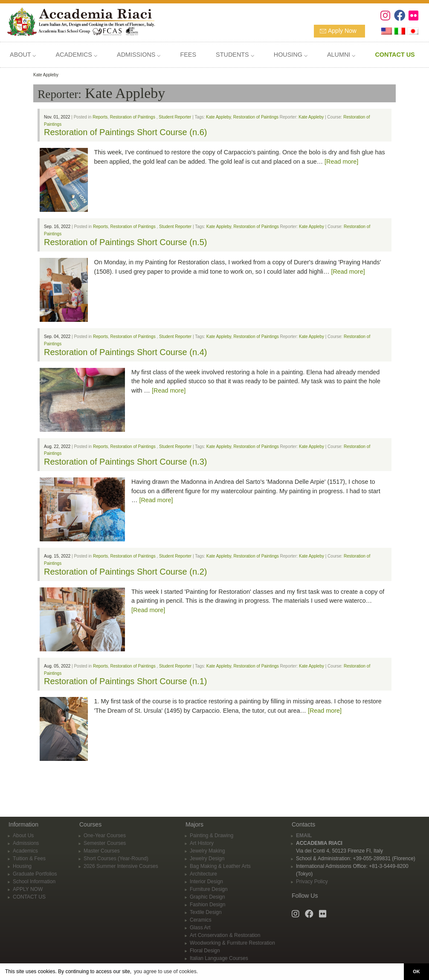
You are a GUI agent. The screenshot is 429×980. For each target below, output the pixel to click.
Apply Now (342, 31)
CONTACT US (29, 897)
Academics (25, 851)
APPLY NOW (28, 889)
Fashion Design (207, 905)
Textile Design (206, 912)
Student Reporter (175, 117)
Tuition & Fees (29, 859)
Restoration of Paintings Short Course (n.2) (125, 572)
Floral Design (205, 951)
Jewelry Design (207, 859)
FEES (188, 55)
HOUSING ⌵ (291, 55)
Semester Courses (105, 843)
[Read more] (341, 162)
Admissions (26, 843)
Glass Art (200, 928)
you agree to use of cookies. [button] (166, 971)
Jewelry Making (207, 851)
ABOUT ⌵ (23, 55)
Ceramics (201, 920)
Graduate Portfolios (35, 874)
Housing (22, 866)
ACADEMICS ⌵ (76, 55)
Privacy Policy (312, 882)
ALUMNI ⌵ (341, 55)
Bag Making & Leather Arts (220, 866)
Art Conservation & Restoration (225, 935)
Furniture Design (209, 889)
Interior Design (206, 882)
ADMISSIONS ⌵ (139, 55)
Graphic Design (207, 897)
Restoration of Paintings (133, 117)
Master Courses (102, 851)
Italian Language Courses (219, 958)
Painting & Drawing (212, 835)
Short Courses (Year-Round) (116, 859)
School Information (34, 882)
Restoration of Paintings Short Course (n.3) (125, 462)
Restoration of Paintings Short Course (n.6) (125, 132)
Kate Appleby (218, 117)
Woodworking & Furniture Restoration (232, 943)
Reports (100, 117)
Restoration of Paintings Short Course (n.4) (125, 352)
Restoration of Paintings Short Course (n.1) (125, 681)
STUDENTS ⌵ (235, 55)
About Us (23, 835)
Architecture (203, 874)
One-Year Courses (105, 835)
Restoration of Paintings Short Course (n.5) (125, 242)
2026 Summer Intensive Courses (121, 866)
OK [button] (416, 971)
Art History (202, 843)
